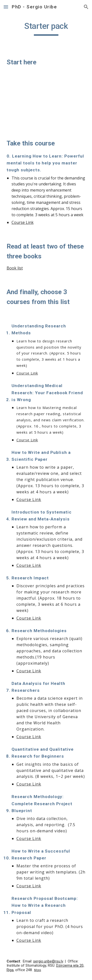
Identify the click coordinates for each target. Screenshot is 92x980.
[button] (6, 7)
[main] (46, 28)
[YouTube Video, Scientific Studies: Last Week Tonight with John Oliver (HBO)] (46, 103)
